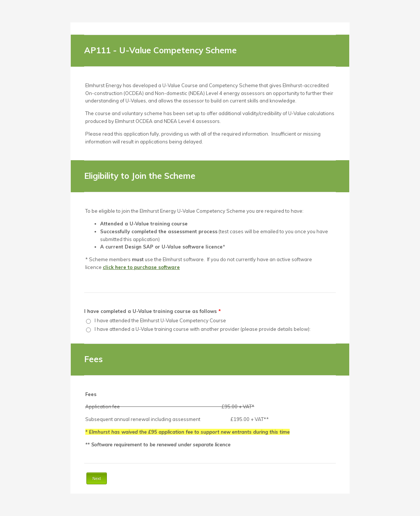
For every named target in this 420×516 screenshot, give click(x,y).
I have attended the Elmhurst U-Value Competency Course (160, 320)
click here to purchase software (141, 267)
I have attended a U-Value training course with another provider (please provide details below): (203, 329)
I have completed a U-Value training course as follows (152, 311)
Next (97, 478)
